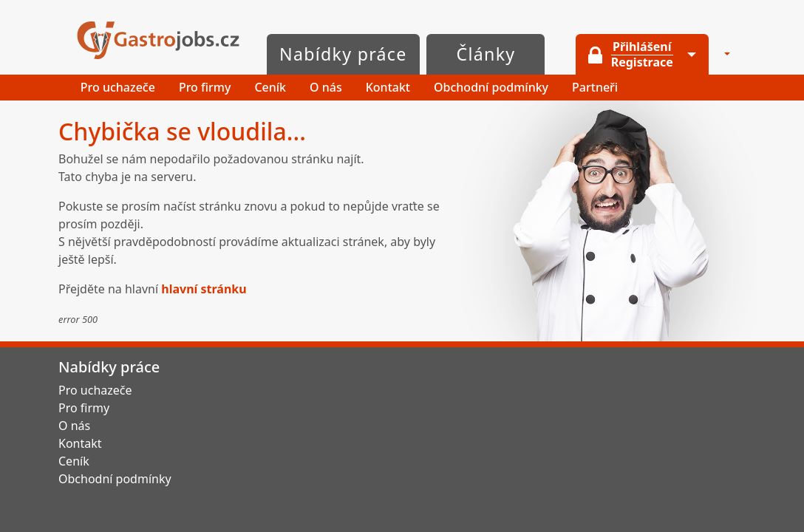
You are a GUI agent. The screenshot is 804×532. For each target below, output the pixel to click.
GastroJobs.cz (158, 40)
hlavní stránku (204, 289)
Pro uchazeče (118, 87)
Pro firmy (205, 87)
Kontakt (388, 87)
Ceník (270, 87)
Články (486, 54)
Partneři (595, 87)
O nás (326, 87)
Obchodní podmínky (491, 87)
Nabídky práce (343, 54)
